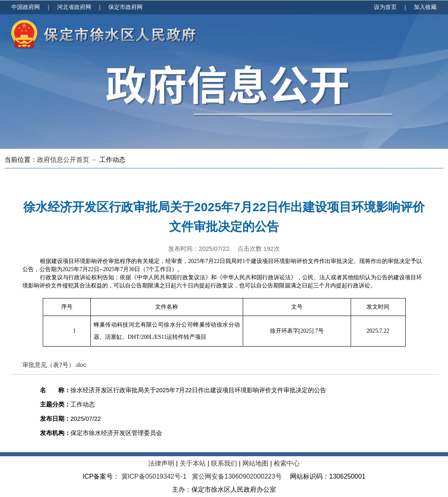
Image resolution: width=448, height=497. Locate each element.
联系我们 (224, 463)
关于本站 (193, 463)
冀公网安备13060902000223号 (237, 476)
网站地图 (255, 463)
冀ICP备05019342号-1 (154, 476)
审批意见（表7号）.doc (54, 365)
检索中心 (287, 463)
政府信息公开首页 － (68, 160)
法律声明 (161, 463)
